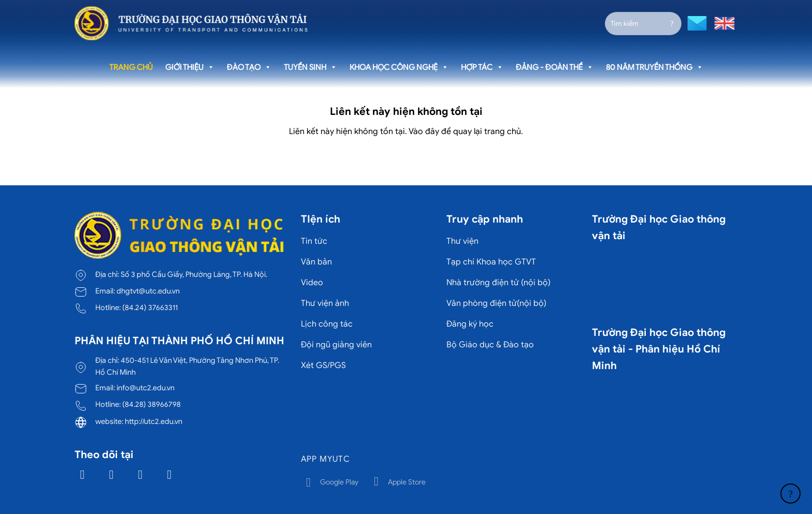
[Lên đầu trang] (791, 494)
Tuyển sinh (310, 67)
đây (432, 131)
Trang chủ (131, 67)
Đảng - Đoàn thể (555, 67)
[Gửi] (672, 23)
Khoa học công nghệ (399, 67)
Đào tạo (249, 67)
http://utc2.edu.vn (154, 421)
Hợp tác (482, 67)
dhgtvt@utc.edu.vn (148, 291)
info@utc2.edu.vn (146, 388)
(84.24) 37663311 (150, 307)
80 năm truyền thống (655, 67)
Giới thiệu (190, 67)
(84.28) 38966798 (151, 404)
